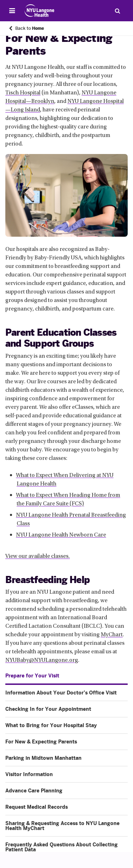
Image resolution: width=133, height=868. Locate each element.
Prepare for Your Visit (32, 676)
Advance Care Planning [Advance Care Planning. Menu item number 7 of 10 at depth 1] (34, 791)
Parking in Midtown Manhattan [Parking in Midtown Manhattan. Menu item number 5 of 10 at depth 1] (43, 758)
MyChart (112, 635)
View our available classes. (38, 556)
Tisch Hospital (23, 93)
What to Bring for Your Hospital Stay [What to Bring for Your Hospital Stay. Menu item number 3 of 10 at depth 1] (51, 725)
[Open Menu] (12, 11)
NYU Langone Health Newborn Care (61, 535)
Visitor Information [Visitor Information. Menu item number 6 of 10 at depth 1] (29, 774)
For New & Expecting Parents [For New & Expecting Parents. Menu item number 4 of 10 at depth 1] (41, 742)
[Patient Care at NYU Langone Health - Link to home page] (40, 11)
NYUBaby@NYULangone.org (42, 660)
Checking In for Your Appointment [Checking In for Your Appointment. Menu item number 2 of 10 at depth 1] (48, 709)
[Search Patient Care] (117, 11)
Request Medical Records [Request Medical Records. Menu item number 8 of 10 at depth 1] (37, 807)
